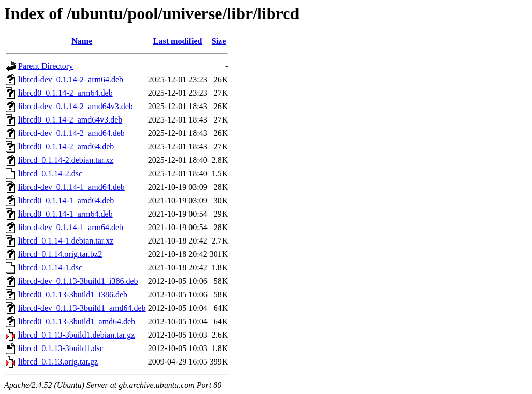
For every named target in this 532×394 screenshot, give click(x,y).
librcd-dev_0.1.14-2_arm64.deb (71, 79)
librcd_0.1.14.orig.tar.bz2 (60, 254)
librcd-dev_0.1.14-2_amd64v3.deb (76, 106)
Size (219, 41)
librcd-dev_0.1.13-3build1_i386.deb (78, 281)
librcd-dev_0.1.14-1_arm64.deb (71, 227)
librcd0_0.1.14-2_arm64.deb (65, 93)
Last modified (178, 41)
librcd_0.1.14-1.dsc (50, 268)
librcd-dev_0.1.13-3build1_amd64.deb (82, 308)
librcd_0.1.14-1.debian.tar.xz (66, 241)
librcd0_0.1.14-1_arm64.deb (65, 214)
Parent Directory (46, 66)
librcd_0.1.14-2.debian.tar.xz (66, 160)
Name (82, 41)
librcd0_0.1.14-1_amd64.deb (66, 200)
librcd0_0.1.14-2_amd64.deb (66, 147)
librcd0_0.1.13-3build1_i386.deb (73, 294)
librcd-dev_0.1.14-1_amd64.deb (71, 187)
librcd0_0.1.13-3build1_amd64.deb (77, 321)
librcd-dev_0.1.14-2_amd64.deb (71, 133)
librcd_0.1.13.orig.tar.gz (58, 362)
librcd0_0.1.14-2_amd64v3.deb (70, 120)
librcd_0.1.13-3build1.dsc (61, 348)
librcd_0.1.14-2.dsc (50, 173)
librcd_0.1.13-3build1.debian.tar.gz (76, 335)
